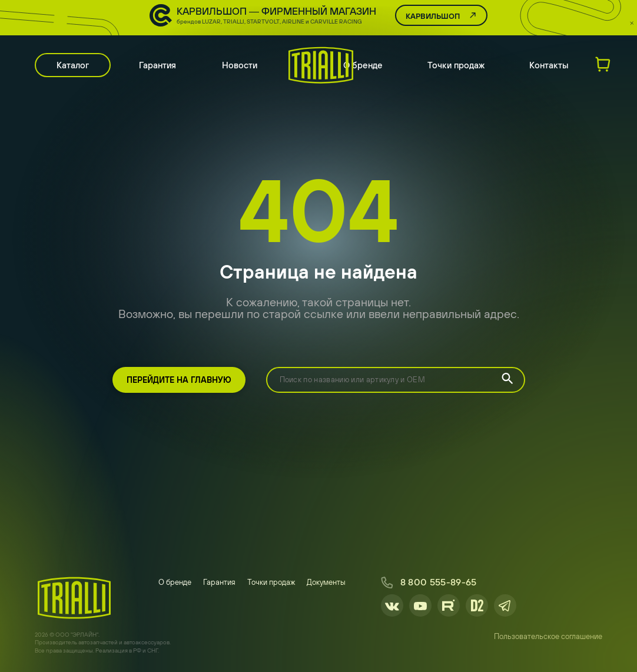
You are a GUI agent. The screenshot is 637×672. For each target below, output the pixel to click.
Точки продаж (456, 65)
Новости (240, 65)
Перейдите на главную (179, 380)
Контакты (549, 65)
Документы (326, 582)
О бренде (363, 65)
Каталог (73, 65)
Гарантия (157, 65)
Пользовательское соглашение (548, 636)
